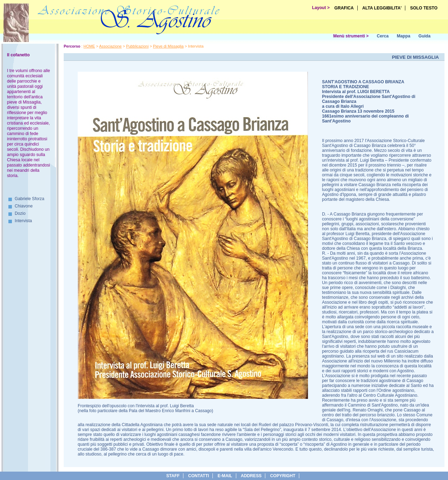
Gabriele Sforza (29, 199)
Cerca (383, 36)
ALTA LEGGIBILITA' (382, 8)
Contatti (199, 476)
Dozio (20, 213)
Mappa (404, 36)
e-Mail (225, 476)
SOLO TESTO (424, 8)
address (251, 476)
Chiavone (24, 206)
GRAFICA (344, 8)
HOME (89, 46)
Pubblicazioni (137, 46)
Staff (173, 476)
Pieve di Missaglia (168, 46)
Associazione (110, 46)
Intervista (23, 221)
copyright (283, 476)
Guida (425, 36)
